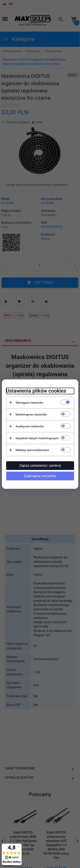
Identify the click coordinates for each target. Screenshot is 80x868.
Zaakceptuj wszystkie (40, 476)
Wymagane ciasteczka (29, 403)
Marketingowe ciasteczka (31, 414)
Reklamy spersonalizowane (32, 450)
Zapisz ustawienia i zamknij (40, 466)
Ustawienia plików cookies (36, 391)
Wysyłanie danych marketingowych (37, 438)
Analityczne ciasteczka (30, 426)
